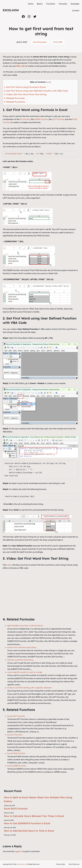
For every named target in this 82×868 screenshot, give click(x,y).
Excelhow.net (22, 864)
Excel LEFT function (16, 716)
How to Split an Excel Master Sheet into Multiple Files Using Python (38, 799)
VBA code (21, 66)
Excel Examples (40, 42)
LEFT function (58, 119)
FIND (18, 154)
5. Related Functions (14, 102)
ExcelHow (11, 10)
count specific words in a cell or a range (25, 672)
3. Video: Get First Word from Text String (25, 94)
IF (7, 154)
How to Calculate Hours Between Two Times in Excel (34, 816)
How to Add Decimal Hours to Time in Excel (29, 831)
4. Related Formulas (14, 98)
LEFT (38, 154)
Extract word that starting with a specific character (30, 688)
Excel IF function (15, 735)
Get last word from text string (20, 660)
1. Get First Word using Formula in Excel (25, 87)
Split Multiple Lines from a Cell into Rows (25, 626)
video (9, 565)
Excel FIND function (16, 753)
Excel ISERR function (17, 766)
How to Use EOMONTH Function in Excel (27, 823)
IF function (25, 119)
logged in (18, 851)
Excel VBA (58, 42)
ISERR (12, 154)
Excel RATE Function (16, 809)
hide (49, 82)
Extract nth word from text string (22, 647)
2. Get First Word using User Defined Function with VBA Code (36, 91)
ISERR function (41, 119)
